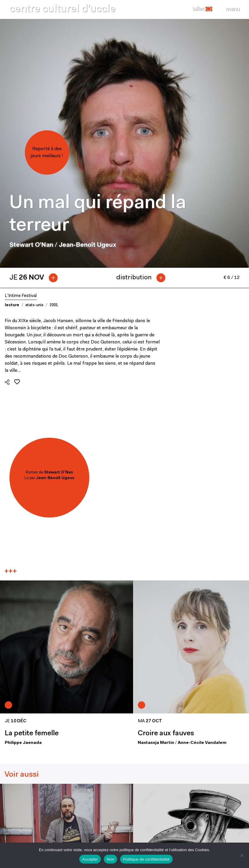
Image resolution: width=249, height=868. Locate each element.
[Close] (233, 9)
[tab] (36, 278)
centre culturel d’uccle (62, 9)
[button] (202, 9)
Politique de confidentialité (146, 859)
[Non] (242, 855)
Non (110, 859)
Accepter (90, 859)
